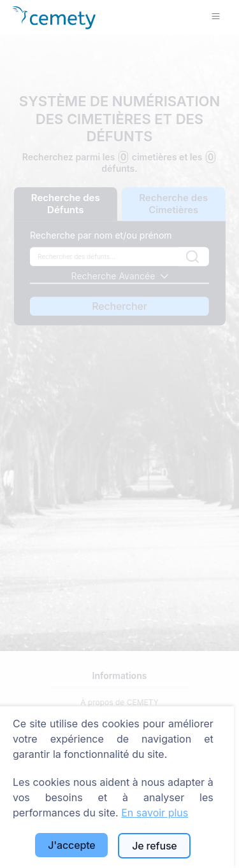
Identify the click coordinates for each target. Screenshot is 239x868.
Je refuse (154, 846)
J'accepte (71, 845)
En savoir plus (155, 813)
